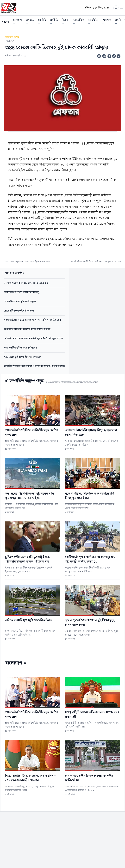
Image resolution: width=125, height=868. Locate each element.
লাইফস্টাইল (94, 22)
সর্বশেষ (5, 22)
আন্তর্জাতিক (80, 22)
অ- (99, 56)
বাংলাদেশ (18, 22)
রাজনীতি (43, 22)
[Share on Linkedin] (119, 56)
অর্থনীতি (55, 22)
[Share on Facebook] (109, 56)
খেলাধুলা (108, 22)
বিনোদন (66, 22)
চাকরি (119, 22)
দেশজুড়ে (31, 22)
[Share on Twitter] (114, 56)
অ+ (105, 56)
